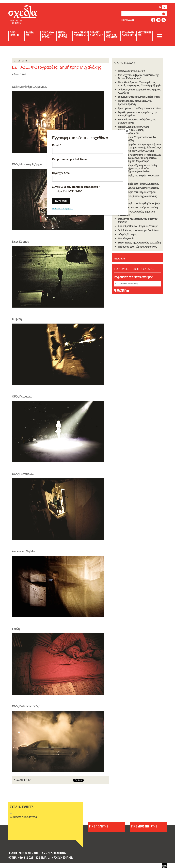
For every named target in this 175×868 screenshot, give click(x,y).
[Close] (127, 131)
